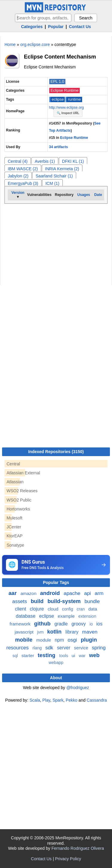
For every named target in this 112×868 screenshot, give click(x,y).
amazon (29, 593)
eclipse (58, 99)
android (51, 593)
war (83, 656)
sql (16, 656)
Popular (56, 27)
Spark (58, 700)
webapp (56, 662)
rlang (38, 648)
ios (99, 624)
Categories (32, 27)
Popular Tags (56, 582)
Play (46, 700)
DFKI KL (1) (73, 161)
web (94, 655)
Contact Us (80, 27)
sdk (50, 648)
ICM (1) (52, 183)
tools (64, 656)
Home (10, 45)
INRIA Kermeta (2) (62, 169)
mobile (25, 640)
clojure (38, 609)
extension (87, 616)
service (82, 648)
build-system (65, 601)
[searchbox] (43, 18)
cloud (53, 609)
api (88, 593)
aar (13, 593)
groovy (79, 624)
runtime (74, 99)
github (43, 624)
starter (29, 655)
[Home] (56, 11)
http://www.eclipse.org (66, 108)
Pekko (72, 700)
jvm (41, 632)
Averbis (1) (45, 161)
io (92, 624)
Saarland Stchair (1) (54, 176)
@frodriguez (78, 688)
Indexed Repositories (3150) (56, 452)
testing (47, 655)
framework (21, 624)
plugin (89, 640)
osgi (73, 640)
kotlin (55, 632)
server (64, 648)
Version (18, 193)
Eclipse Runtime (65, 90)
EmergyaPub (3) (23, 183)
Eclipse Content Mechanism (60, 57)
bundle (92, 601)
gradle (62, 624)
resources (18, 648)
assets (20, 601)
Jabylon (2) (18, 176)
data (93, 609)
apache (73, 593)
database (26, 616)
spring (99, 648)
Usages (84, 195)
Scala (35, 700)
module (44, 640)
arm (99, 593)
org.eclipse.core (35, 45)
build (38, 601)
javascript (25, 632)
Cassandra (97, 700)
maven (90, 632)
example (67, 616)
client (21, 609)
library (73, 632)
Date (98, 195)
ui (74, 655)
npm (60, 640)
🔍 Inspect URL (68, 113)
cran (81, 609)
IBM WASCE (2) (23, 169)
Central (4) (18, 161)
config (68, 609)
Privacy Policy (68, 859)
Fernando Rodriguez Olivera (78, 848)
